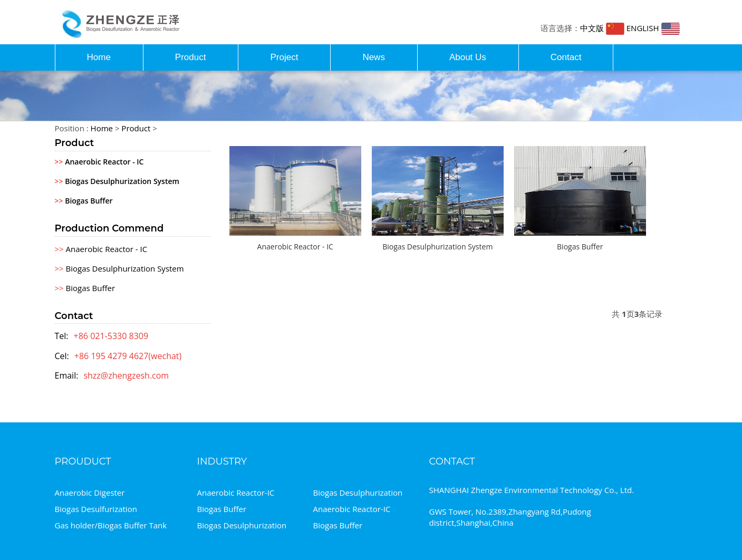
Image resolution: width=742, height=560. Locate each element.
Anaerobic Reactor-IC (236, 493)
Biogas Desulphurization (358, 493)
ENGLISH (653, 28)
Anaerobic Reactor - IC (99, 162)
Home (99, 57)
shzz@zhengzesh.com (126, 375)
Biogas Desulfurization (96, 509)
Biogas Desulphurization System (117, 181)
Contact (566, 57)
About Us (468, 57)
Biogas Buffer (84, 201)
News (374, 57)
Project (284, 57)
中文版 (602, 28)
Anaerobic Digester (90, 493)
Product (191, 57)
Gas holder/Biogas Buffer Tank (111, 525)
